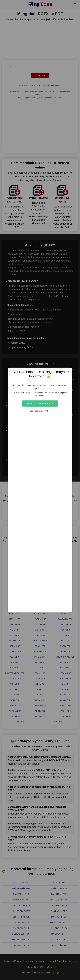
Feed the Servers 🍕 (40, 403)
